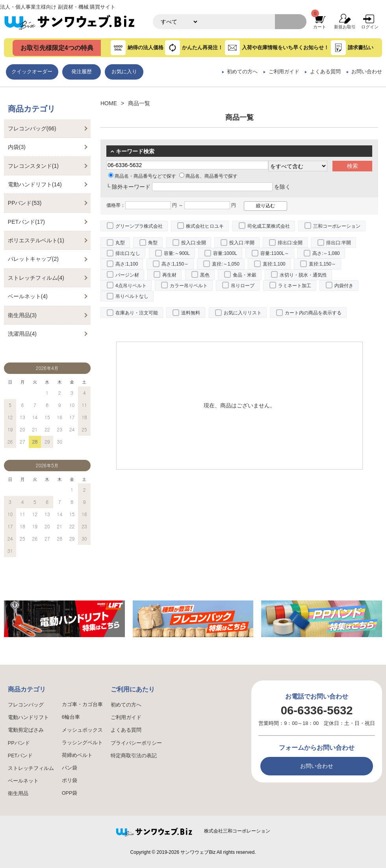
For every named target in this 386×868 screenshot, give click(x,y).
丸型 (120, 243)
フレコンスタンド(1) (33, 166)
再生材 (169, 275)
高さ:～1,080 (326, 253)
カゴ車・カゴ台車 (82, 704)
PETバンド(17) (26, 222)
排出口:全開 (290, 243)
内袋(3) (17, 147)
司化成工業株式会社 (269, 226)
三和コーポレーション (337, 226)
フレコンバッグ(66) (32, 128)
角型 (153, 243)
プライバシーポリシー (136, 743)
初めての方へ (242, 72)
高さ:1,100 (127, 264)
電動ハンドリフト (28, 717)
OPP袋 (70, 793)
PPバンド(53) (25, 203)
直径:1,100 (274, 264)
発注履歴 (82, 72)
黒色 (205, 275)
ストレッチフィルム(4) (36, 278)
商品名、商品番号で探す (208, 176)
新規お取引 (345, 27)
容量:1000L (225, 253)
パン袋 (70, 768)
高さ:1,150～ (175, 264)
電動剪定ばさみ (26, 730)
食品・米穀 (245, 275)
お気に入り (124, 72)
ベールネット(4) (28, 296)
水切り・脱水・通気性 (303, 275)
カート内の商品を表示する (313, 313)
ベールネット (23, 781)
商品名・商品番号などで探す (142, 176)
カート (320, 27)
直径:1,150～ (322, 264)
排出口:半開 (339, 243)
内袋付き (344, 286)
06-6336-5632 (317, 710)
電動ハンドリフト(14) (35, 184)
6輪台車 (71, 717)
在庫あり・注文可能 (137, 313)
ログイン (370, 27)
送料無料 (191, 313)
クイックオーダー (32, 72)
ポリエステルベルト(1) (36, 240)
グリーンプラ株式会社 (139, 226)
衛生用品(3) (22, 315)
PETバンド (20, 756)
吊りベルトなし (132, 296)
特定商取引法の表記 (134, 756)
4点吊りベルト (131, 286)
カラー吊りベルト (189, 286)
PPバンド (19, 743)
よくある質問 (325, 72)
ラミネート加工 (295, 286)
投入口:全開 (194, 243)
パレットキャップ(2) (33, 259)
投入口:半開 (242, 243)
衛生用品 (18, 794)
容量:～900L (177, 253)
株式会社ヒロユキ (205, 226)
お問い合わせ (367, 72)
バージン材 (127, 275)
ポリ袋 (70, 781)
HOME (109, 103)
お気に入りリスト (243, 313)
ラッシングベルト (82, 743)
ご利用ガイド (284, 72)
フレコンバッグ (26, 705)
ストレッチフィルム (31, 768)
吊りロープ (243, 286)
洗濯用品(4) (22, 334)
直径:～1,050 (225, 264)
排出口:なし (128, 253)
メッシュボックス (82, 730)
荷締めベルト (77, 755)
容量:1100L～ (275, 253)
